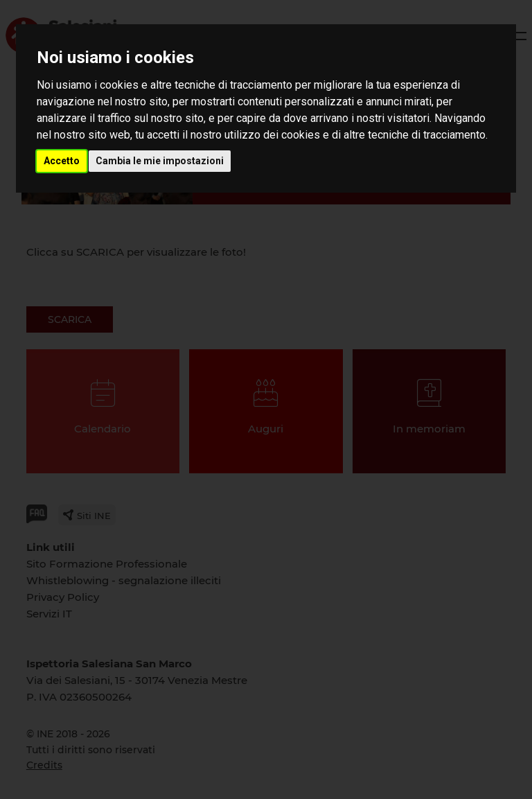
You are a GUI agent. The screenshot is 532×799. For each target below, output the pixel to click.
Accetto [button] (62, 161)
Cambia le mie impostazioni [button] (160, 161)
